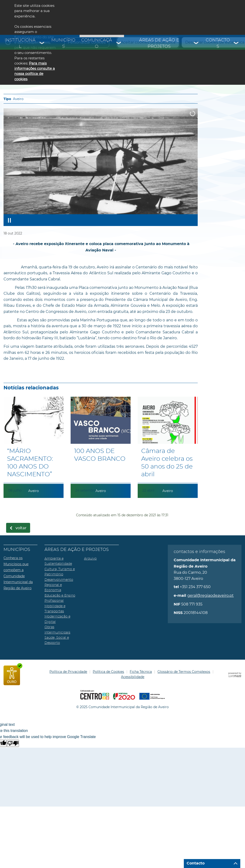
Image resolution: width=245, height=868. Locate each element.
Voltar (21, 528)
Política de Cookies (108, 672)
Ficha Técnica (141, 672)
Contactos (218, 43)
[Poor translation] (13, 743)
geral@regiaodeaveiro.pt (211, 595)
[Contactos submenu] (236, 43)
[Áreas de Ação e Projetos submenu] (196, 43)
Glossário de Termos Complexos (184, 672)
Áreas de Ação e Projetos (159, 43)
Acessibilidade (133, 677)
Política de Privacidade (68, 672)
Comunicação (97, 43)
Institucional (20, 43)
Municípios (63, 43)
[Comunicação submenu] (119, 43)
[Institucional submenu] (42, 43)
